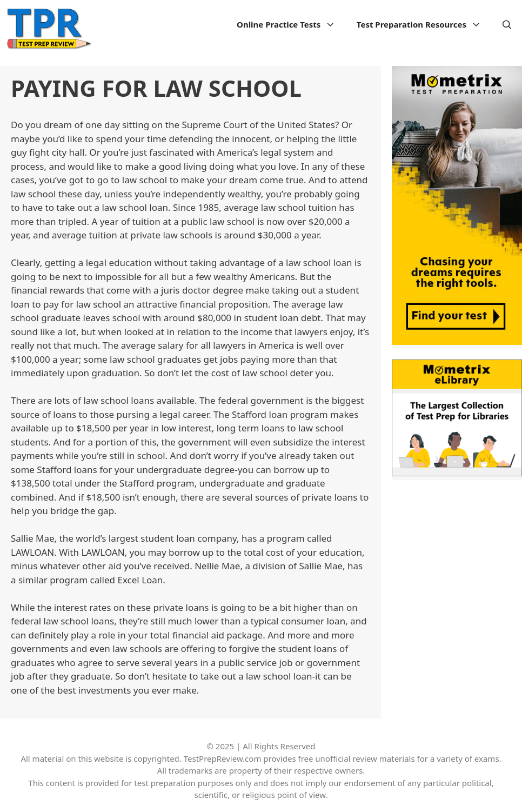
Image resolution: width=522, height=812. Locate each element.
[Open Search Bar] (507, 24)
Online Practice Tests (291, 24)
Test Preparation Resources (424, 24)
